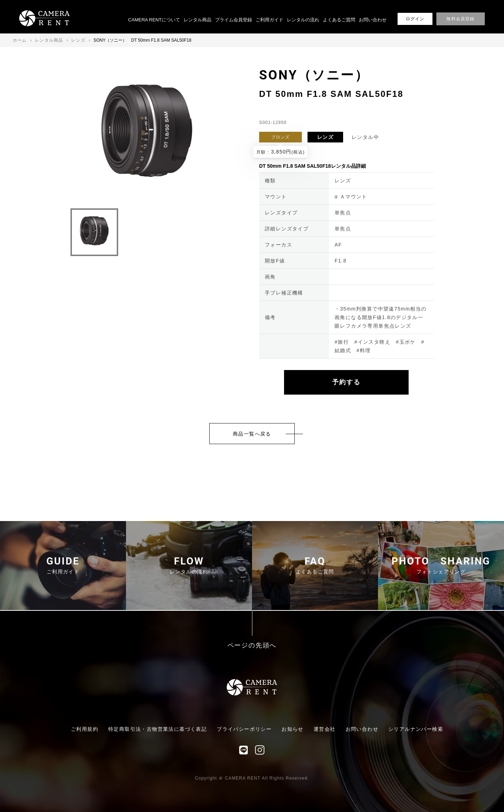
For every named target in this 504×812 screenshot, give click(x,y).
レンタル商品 (198, 20)
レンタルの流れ (303, 20)
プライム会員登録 (233, 20)
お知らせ (293, 729)
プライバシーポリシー (244, 729)
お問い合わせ (373, 20)
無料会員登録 (460, 19)
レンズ (325, 137)
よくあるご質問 (339, 20)
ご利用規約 (85, 729)
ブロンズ (281, 137)
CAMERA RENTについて (154, 20)
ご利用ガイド (269, 20)
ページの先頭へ (252, 646)
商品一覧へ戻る (252, 434)
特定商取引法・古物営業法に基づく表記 (157, 729)
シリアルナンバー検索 (416, 729)
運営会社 (325, 729)
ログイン (415, 19)
